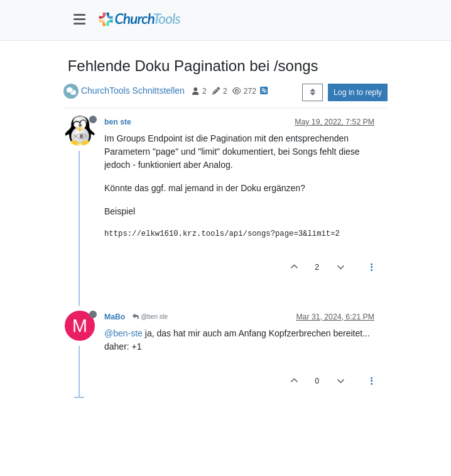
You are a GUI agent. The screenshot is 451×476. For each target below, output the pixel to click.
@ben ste (150, 317)
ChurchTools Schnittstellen (133, 91)
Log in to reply (358, 92)
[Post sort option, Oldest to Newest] (312, 92)
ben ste (118, 122)
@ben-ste (123, 333)
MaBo (115, 317)
